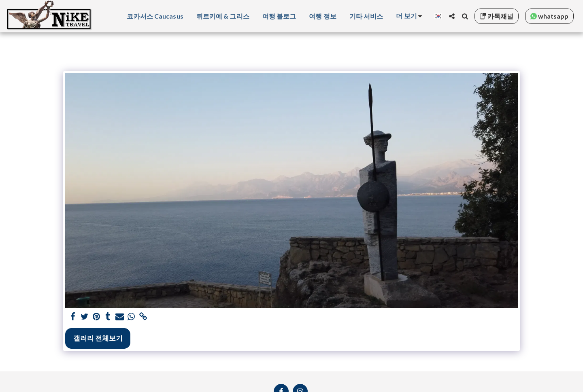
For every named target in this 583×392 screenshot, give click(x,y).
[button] (452, 16)
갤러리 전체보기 (98, 338)
